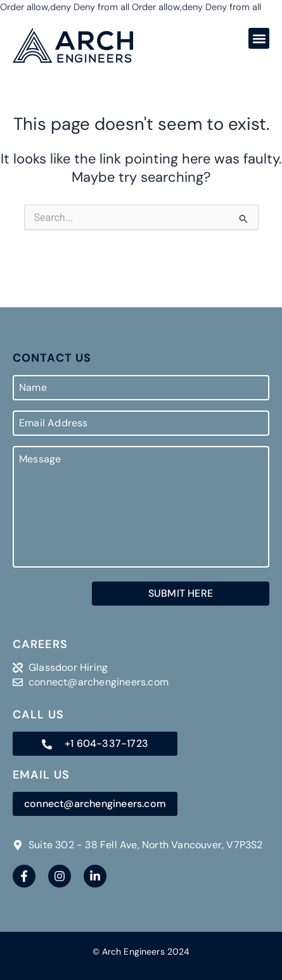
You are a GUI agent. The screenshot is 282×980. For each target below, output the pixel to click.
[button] (259, 38)
